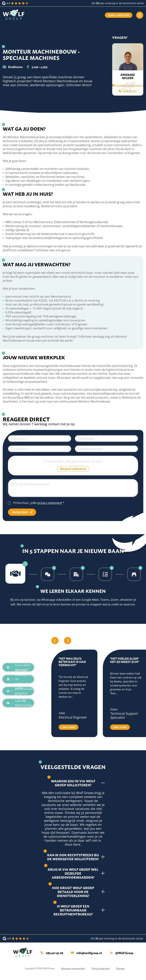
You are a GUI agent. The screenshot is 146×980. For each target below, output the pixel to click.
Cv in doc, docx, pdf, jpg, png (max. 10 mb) (73, 461)
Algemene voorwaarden (73, 968)
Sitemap (120, 968)
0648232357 (128, 91)
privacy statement (50, 503)
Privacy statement (101, 968)
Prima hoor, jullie (39, 503)
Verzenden (22, 512)
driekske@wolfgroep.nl (128, 85)
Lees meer (68, 727)
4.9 (16, 3)
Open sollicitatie (119, 15)
